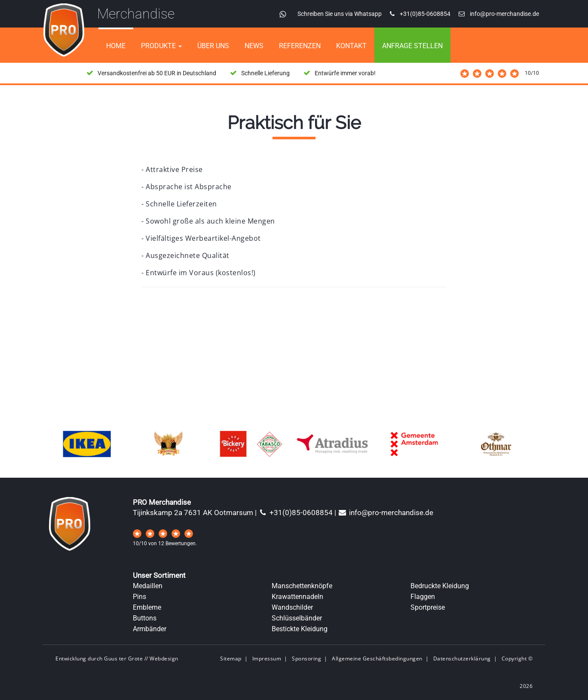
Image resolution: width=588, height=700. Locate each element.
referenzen (300, 46)
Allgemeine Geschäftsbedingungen (377, 659)
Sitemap (231, 659)
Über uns (213, 46)
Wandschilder (292, 607)
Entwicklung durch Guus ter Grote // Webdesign (117, 659)
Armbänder (150, 629)
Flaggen (423, 597)
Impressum (267, 659)
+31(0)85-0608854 (296, 513)
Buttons (145, 618)
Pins (139, 597)
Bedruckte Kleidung (440, 586)
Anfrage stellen (412, 46)
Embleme (147, 607)
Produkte (161, 46)
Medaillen (148, 586)
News (254, 46)
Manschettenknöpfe (302, 586)
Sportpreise (428, 607)
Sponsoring (306, 659)
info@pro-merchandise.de (386, 513)
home (116, 46)
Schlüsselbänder (297, 618)
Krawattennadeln (297, 597)
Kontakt (351, 46)
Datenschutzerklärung (462, 659)
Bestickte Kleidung (300, 629)
